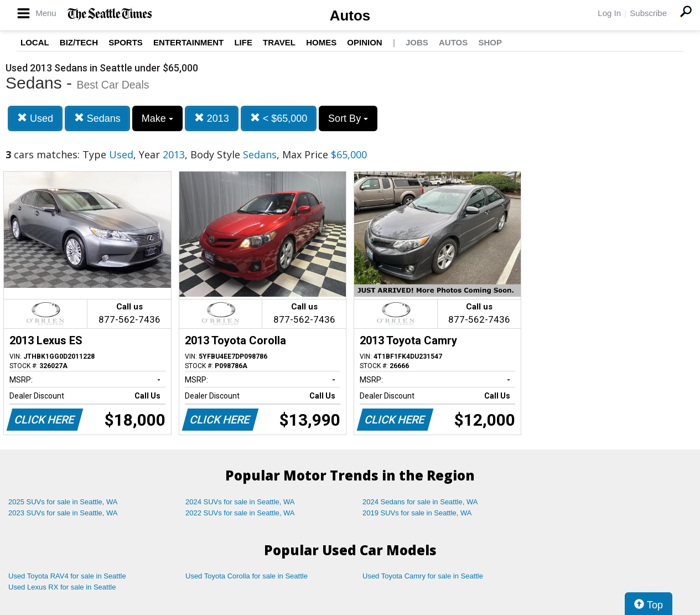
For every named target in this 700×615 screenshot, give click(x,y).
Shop (490, 42)
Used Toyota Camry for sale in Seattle (423, 576)
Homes (321, 42)
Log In (609, 13)
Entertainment (188, 42)
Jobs (417, 42)
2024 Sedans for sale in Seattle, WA (420, 502)
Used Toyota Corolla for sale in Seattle (247, 576)
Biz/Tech (79, 42)
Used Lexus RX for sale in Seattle (62, 587)
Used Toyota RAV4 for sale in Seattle (67, 576)
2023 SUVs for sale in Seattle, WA (63, 513)
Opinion (364, 42)
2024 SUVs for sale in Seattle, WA (240, 502)
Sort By (348, 118)
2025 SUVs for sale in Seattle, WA (63, 502)
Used (35, 118)
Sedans (97, 118)
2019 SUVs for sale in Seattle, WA (417, 513)
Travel (279, 42)
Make (157, 118)
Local (35, 42)
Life (243, 42)
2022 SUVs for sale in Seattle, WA (240, 513)
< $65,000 (279, 118)
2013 (212, 118)
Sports (126, 42)
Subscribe (648, 13)
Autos (350, 15)
